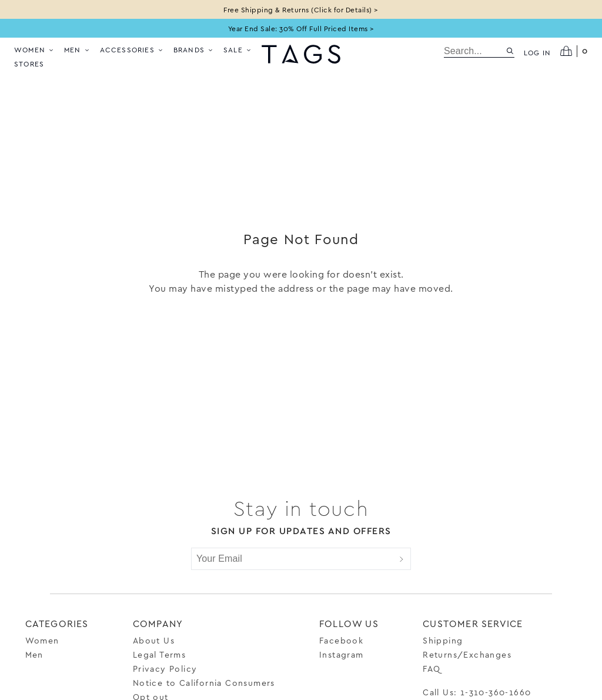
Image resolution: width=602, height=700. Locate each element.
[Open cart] (574, 51)
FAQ (432, 669)
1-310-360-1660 (496, 692)
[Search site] (510, 51)
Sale (238, 49)
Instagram (342, 654)
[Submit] (402, 559)
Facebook (341, 640)
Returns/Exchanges (467, 654)
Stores (29, 64)
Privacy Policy (165, 669)
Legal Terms (159, 654)
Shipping (443, 640)
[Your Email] (292, 559)
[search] (475, 51)
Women (34, 49)
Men (77, 49)
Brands (194, 49)
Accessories (132, 49)
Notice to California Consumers (204, 683)
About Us (154, 640)
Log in (537, 52)
